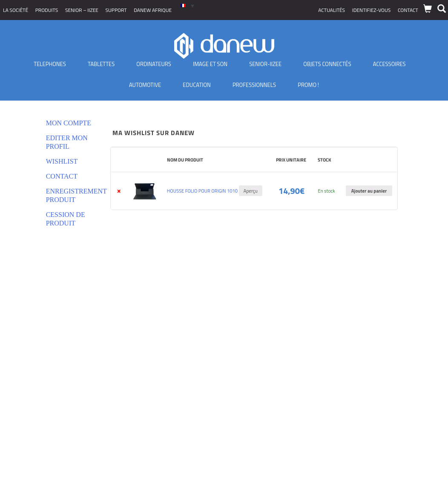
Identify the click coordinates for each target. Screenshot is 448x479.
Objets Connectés (327, 64)
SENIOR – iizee (82, 10)
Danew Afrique (153, 10)
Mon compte (69, 123)
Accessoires (389, 64)
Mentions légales (28, 379)
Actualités (332, 10)
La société (16, 10)
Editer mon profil (67, 142)
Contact (408, 10)
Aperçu (251, 191)
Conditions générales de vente (44, 348)
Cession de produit (66, 219)
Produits (47, 10)
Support (116, 10)
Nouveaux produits (30, 390)
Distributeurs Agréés (32, 401)
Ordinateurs (154, 64)
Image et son (210, 64)
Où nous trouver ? (29, 411)
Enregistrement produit (70, 195)
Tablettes (101, 64)
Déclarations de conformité (40, 369)
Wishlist (62, 161)
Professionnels (254, 85)
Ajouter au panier (369, 191)
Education (197, 85)
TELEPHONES (50, 64)
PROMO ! (308, 85)
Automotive (145, 85)
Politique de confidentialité (40, 358)
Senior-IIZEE (265, 64)
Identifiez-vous (372, 10)
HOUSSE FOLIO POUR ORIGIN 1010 (202, 191)
